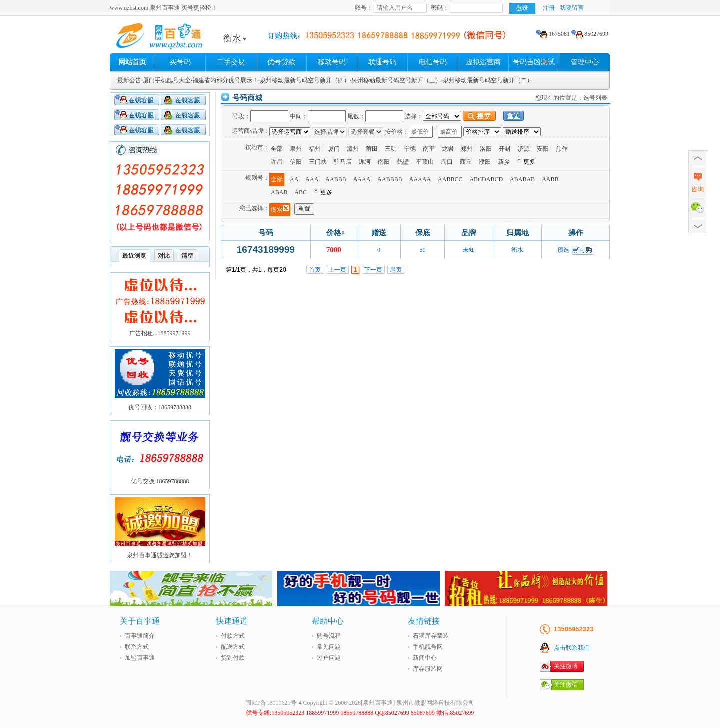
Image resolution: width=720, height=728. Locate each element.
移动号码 (332, 62)
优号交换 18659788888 (160, 481)
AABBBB (390, 179)
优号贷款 (281, 62)
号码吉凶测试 (534, 62)
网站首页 (132, 62)
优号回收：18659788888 (160, 407)
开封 (505, 149)
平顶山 (425, 162)
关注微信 (566, 685)
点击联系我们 (572, 648)
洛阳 (486, 149)
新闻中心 (425, 658)
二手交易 (231, 62)
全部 (277, 149)
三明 (391, 149)
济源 (524, 149)
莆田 (372, 149)
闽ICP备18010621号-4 (274, 703)
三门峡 (318, 162)
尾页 (396, 270)
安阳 (543, 149)
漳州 (353, 149)
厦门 (334, 149)
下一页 (373, 270)
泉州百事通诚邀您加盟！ (160, 555)
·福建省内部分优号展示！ (225, 80)
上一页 (337, 270)
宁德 (410, 149)
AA (294, 179)
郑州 (467, 149)
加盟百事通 (140, 658)
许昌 (277, 162)
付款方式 (233, 636)
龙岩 (448, 149)
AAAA (362, 179)
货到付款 (233, 658)
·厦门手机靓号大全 (166, 80)
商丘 (466, 162)
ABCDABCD (486, 179)
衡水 (235, 38)
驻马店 (343, 162)
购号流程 (329, 636)
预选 (563, 250)
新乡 (504, 162)
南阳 (384, 162)
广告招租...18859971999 (160, 333)
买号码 (180, 62)
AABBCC (450, 179)
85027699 (590, 34)
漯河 (365, 162)
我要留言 (572, 8)
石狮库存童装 (431, 636)
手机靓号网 (428, 647)
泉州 (296, 149)
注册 (549, 8)
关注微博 (566, 666)
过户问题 (329, 658)
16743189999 (266, 249)
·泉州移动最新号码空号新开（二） (487, 80)
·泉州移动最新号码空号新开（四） (304, 80)
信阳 (296, 162)
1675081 (553, 34)
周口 (447, 162)
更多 (529, 162)
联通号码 (382, 62)
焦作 (562, 149)
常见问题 (329, 647)
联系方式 (137, 647)
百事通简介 (140, 636)
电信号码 (433, 62)
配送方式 (233, 647)
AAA (312, 179)
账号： (364, 8)
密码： (440, 8)
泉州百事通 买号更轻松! (187, 38)
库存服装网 (428, 669)
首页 (315, 270)
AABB (550, 179)
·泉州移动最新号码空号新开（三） (396, 80)
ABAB (279, 192)
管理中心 (585, 62)
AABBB (336, 179)
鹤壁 (403, 162)
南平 (429, 149)
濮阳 (485, 162)
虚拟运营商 (483, 62)
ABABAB (522, 179)
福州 (315, 149)
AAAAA (420, 179)
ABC (301, 192)
